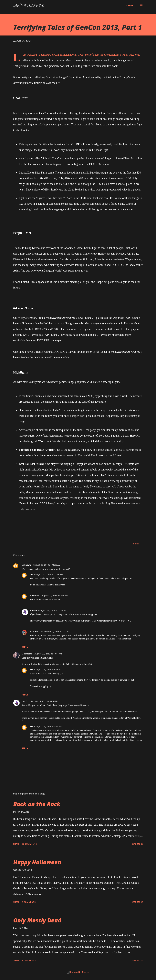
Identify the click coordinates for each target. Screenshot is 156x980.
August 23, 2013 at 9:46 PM (48, 670)
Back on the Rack (37, 804)
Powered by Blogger (78, 972)
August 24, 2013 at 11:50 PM (53, 610)
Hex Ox (34, 610)
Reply (25, 647)
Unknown (26, 565)
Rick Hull (34, 631)
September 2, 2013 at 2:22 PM (55, 631)
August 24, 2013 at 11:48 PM (44, 701)
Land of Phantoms (29, 5)
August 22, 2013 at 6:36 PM (55, 596)
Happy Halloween (37, 862)
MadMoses (27, 654)
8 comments (29, 960)
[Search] (129, 5)
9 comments (29, 902)
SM (32, 574)
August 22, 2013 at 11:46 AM (49, 574)
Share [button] (136, 544)
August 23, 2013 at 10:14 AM (48, 654)
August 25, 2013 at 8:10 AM (48, 727)
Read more (137, 844)
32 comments (29, 844)
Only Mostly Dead (37, 920)
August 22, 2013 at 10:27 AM (47, 565)
